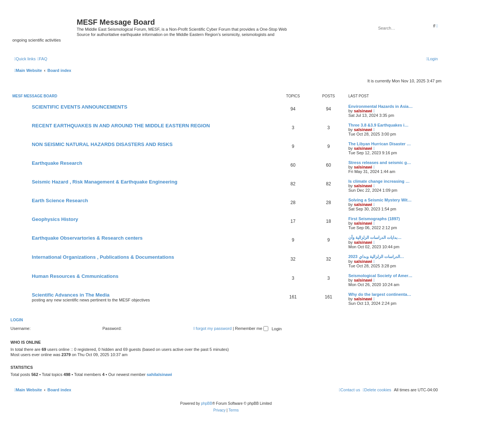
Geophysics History (55, 219)
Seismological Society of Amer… (380, 276)
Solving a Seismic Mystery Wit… (380, 200)
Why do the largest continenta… (380, 294)
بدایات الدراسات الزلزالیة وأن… (375, 237)
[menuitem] (42, 59)
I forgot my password (213, 328)
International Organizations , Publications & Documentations (103, 257)
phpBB (207, 403)
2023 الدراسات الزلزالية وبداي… (376, 257)
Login (17, 320)
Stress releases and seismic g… (380, 163)
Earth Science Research (60, 201)
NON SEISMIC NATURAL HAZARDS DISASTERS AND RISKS (102, 144)
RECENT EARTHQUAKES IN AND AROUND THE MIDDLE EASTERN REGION (121, 126)
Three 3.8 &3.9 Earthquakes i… (378, 125)
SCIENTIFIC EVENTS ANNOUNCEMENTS (80, 107)
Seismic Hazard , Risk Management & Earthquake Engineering (105, 182)
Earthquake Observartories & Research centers (87, 238)
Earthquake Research (57, 163)
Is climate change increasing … (379, 181)
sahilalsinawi (159, 374)
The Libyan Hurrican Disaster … (380, 144)
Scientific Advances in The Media (71, 295)
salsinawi (363, 111)
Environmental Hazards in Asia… (381, 106)
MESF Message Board (35, 96)
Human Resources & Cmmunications (75, 276)
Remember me (252, 328)
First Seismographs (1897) (374, 219)
